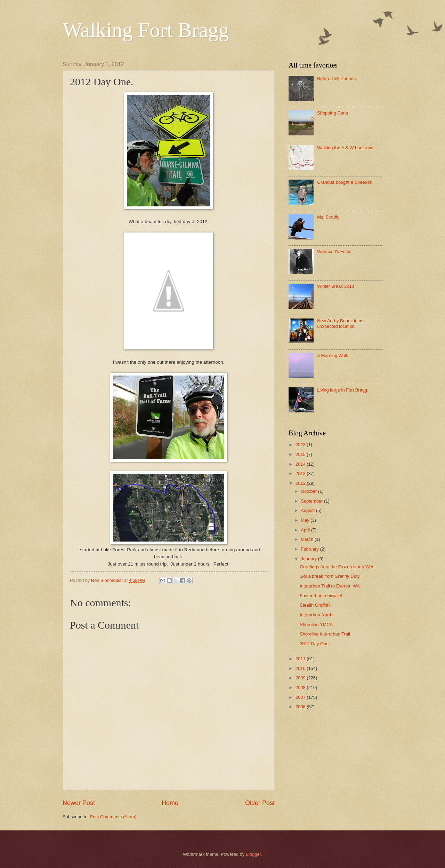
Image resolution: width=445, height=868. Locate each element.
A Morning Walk (333, 356)
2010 (301, 668)
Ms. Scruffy (328, 217)
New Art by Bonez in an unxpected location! (340, 323)
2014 (301, 464)
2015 (301, 454)
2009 (301, 678)
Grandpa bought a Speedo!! (345, 182)
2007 (301, 697)
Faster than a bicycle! (321, 596)
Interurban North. (317, 615)
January (309, 559)
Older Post (260, 803)
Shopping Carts (333, 113)
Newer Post (79, 803)
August (308, 510)
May (306, 520)
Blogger (253, 854)
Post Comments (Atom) (113, 817)
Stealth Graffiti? (315, 605)
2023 (301, 445)
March (308, 539)
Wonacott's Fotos (334, 251)
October (309, 491)
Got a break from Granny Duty (330, 576)
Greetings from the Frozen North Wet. (337, 567)
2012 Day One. (315, 644)
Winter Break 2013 (336, 286)
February (310, 549)
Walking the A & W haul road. (346, 148)
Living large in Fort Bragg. (343, 390)
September (312, 501)
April (306, 530)
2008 (301, 688)
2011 (301, 659)
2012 (301, 483)
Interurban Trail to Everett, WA (330, 586)
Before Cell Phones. (337, 78)
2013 (301, 474)
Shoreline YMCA (316, 625)
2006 (301, 707)
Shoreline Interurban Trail (325, 634)
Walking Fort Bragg (146, 30)
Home (170, 803)
